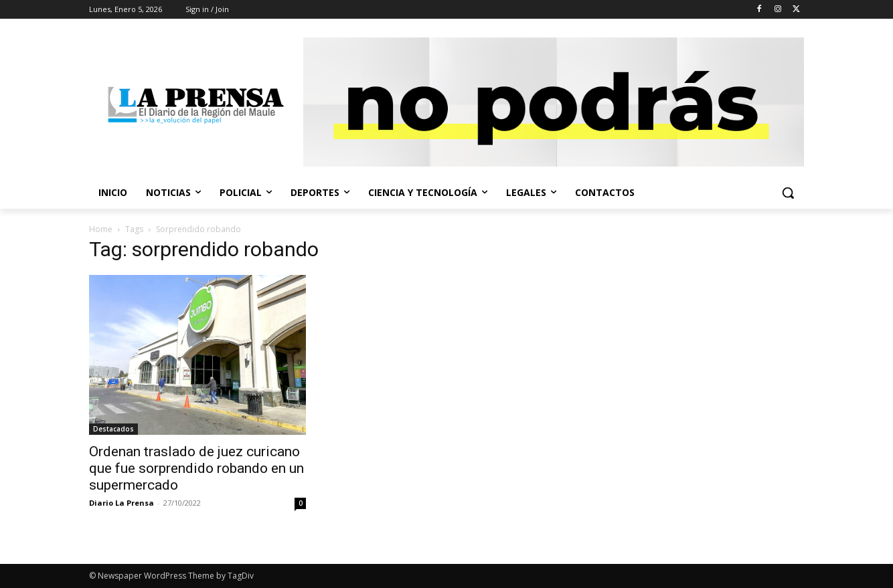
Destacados (113, 429)
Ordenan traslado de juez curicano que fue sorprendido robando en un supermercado (196, 468)
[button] (788, 193)
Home (101, 229)
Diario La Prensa (121, 503)
